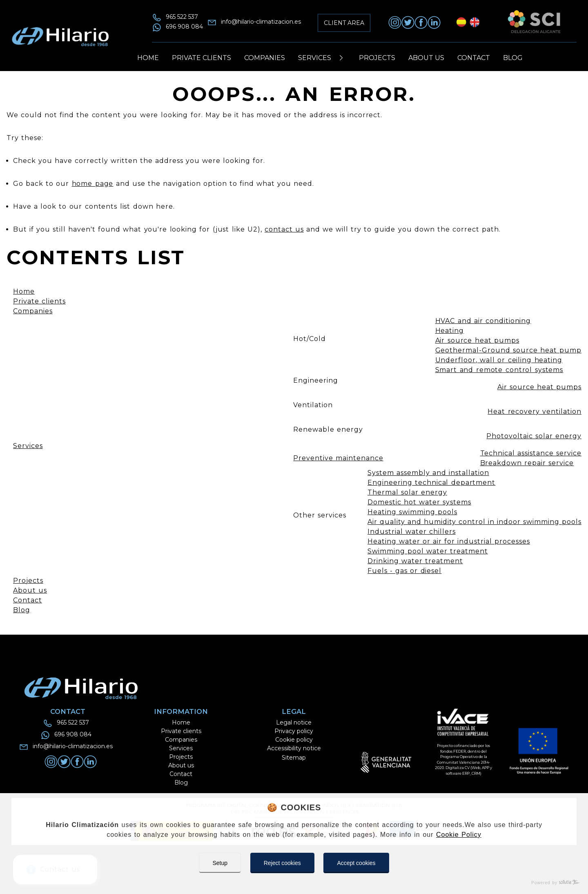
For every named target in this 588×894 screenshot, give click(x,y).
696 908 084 (184, 27)
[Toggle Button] (341, 58)
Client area (344, 23)
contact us (284, 229)
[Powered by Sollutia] (294, 883)
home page (93, 184)
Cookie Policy (459, 835)
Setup (220, 863)
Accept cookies (356, 863)
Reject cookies (282, 863)
